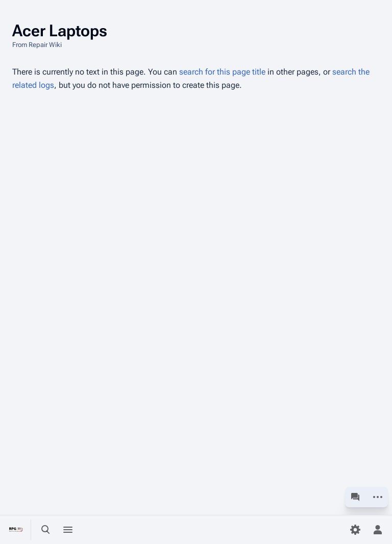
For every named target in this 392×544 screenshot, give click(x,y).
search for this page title (222, 72)
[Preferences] (355, 530)
